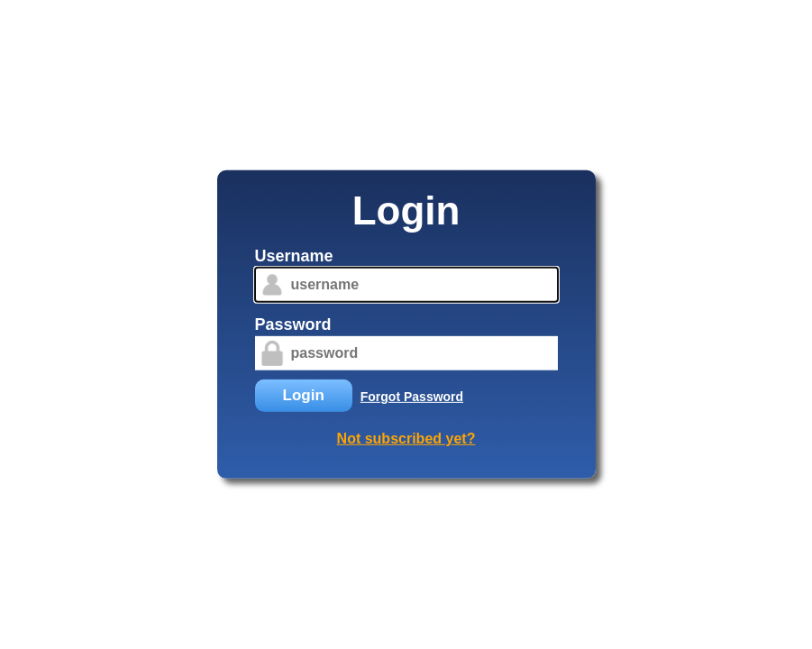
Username (294, 256)
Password (293, 324)
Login (304, 395)
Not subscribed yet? (406, 439)
